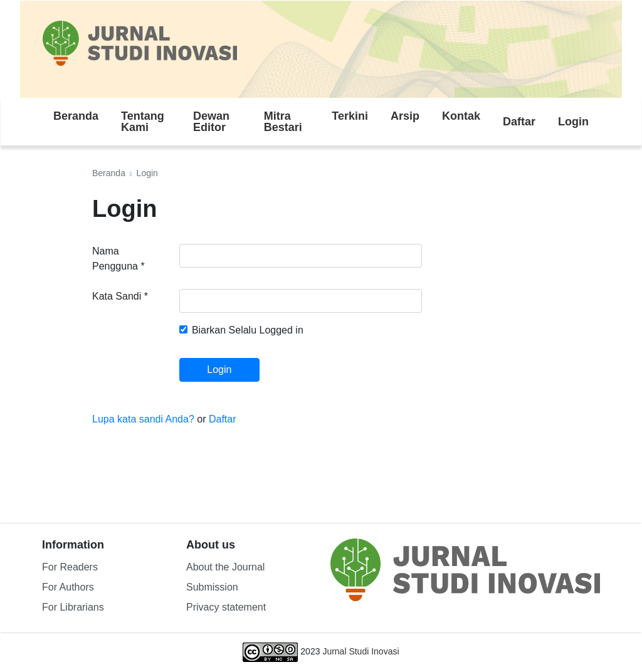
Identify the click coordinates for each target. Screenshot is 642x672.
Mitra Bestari (283, 122)
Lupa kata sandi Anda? (145, 419)
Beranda (76, 116)
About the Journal (225, 567)
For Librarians (73, 607)
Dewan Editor (211, 122)
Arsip (405, 116)
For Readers (70, 567)
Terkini (350, 116)
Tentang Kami (143, 122)
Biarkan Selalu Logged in (248, 330)
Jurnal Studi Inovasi (360, 651)
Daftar (519, 122)
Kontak (461, 116)
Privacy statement (226, 607)
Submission (212, 587)
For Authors (68, 587)
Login (573, 122)
